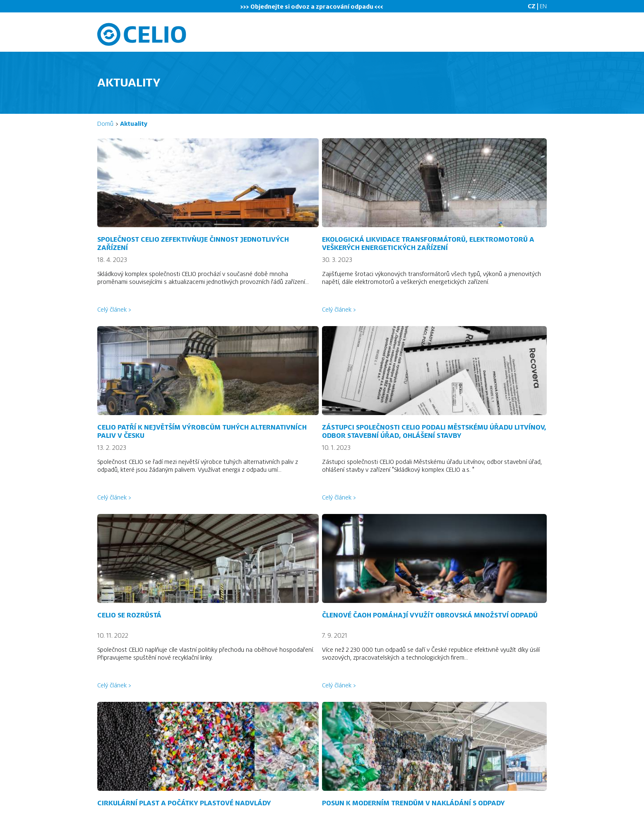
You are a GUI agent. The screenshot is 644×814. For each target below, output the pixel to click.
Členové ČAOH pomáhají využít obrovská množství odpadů (430, 615)
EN (543, 6)
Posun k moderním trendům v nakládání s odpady (413, 803)
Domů (105, 124)
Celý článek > (114, 310)
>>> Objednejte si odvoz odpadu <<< (312, 7)
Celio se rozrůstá (129, 615)
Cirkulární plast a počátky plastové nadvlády (184, 803)
